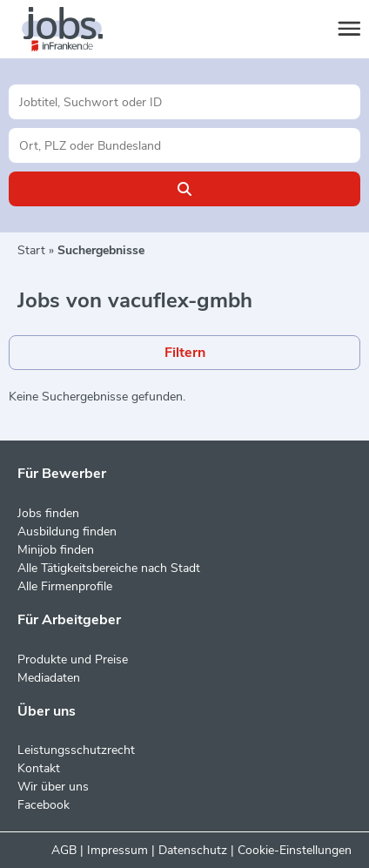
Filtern (185, 353)
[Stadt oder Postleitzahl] (184, 145)
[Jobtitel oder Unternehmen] (184, 102)
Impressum (117, 850)
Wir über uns (53, 787)
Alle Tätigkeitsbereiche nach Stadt (109, 568)
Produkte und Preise (73, 659)
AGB (64, 850)
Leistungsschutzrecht (76, 750)
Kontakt (39, 768)
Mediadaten (49, 678)
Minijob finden (56, 550)
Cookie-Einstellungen (295, 850)
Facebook (44, 805)
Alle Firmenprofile (65, 586)
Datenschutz (193, 850)
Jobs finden (48, 513)
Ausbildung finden (67, 532)
